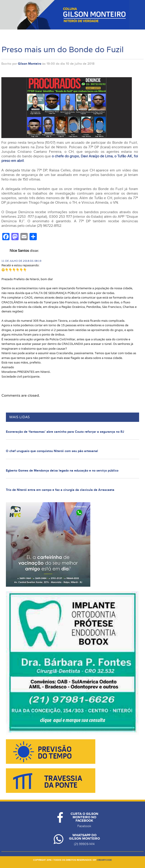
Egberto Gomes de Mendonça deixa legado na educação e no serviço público (62, 471)
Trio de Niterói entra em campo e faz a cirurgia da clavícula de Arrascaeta (60, 490)
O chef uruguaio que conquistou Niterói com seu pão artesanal (52, 451)
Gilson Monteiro (30, 64)
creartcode (104, 860)
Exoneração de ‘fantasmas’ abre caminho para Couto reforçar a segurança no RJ (65, 432)
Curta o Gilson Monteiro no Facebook (84, 817)
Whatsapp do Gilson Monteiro (84, 837)
